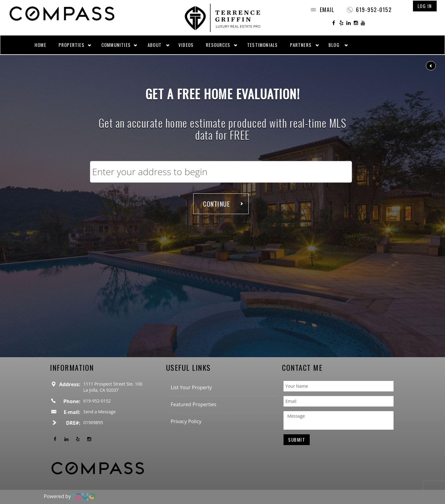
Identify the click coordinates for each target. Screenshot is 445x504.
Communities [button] (116, 45)
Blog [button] (334, 45)
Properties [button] (71, 45)
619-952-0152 (374, 10)
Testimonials (262, 45)
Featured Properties (194, 404)
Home (40, 45)
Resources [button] (218, 45)
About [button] (155, 45)
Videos (186, 45)
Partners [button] (301, 45)
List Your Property (191, 387)
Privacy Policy (186, 421)
